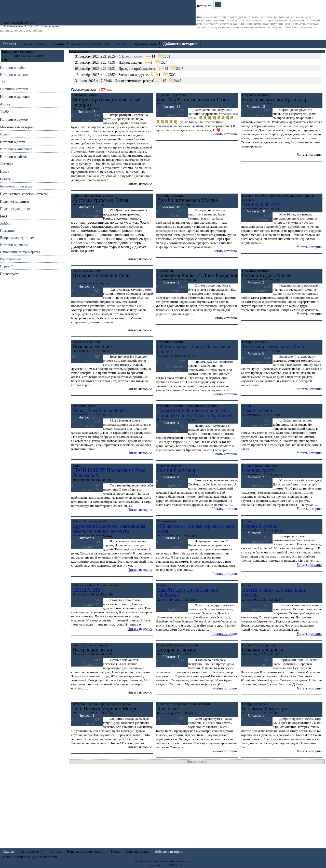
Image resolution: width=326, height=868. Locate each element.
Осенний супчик (260, 526)
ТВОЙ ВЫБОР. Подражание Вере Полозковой (109, 473)
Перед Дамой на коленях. (100, 410)
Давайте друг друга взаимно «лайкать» (188, 592)
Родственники (11, 259)
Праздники (8, 231)
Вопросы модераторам (17, 238)
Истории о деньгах (14, 245)
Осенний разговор (177, 470)
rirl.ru (165, 865)
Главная (9, 44)
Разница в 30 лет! (261, 204)
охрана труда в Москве (289, 294)
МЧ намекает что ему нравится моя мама (195, 528)
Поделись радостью (15, 209)
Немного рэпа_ (258, 410)
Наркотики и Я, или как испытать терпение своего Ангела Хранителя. (196, 413)
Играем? (6, 266)
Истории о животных (16, 149)
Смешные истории (14, 89)
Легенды (6, 164)
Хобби (5, 223)
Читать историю (225, 251)
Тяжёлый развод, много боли (273, 346)
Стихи (5, 134)
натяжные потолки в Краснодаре (285, 126)
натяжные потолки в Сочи (126, 306)
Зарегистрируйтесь (22, 60)
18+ (3, 82)
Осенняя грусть (259, 470)
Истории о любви (13, 68)
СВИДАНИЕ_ (88, 590)
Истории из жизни (14, 75)
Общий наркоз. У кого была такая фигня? (194, 349)
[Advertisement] (32, 354)
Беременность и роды (16, 186)
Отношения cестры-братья (20, 252)
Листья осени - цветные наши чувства (274, 592)
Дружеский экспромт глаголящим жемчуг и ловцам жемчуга (109, 528)
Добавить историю (169, 852)
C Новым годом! (131, 56)
